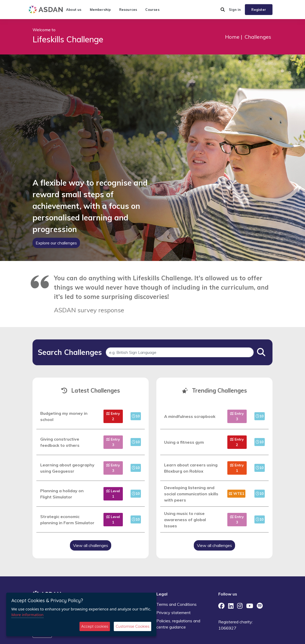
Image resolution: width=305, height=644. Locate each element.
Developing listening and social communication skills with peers (191, 494)
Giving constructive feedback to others (60, 442)
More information (27, 615)
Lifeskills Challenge (68, 39)
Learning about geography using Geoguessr (67, 468)
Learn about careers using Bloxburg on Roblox (191, 468)
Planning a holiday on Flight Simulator (62, 494)
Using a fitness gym (184, 442)
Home (232, 37)
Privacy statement (174, 613)
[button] (223, 10)
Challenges (258, 37)
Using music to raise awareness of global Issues (185, 520)
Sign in (235, 10)
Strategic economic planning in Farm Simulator (67, 520)
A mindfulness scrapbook (190, 416)
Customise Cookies (133, 626)
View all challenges (91, 545)
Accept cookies (95, 626)
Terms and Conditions (176, 604)
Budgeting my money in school (64, 416)
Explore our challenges (56, 243)
